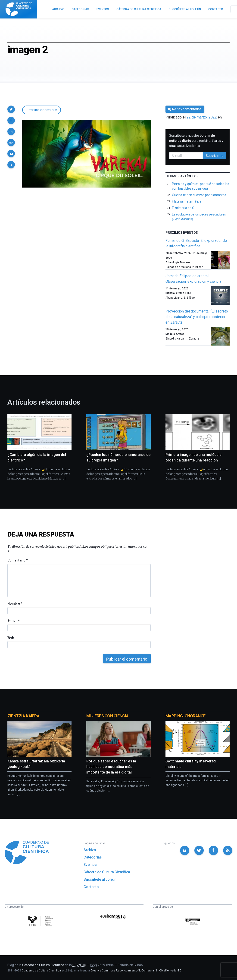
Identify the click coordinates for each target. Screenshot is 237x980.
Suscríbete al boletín (100, 879)
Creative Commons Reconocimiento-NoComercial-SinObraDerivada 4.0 (136, 971)
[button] (11, 109)
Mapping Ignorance (186, 716)
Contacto (91, 887)
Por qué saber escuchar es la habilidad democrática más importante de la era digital (111, 767)
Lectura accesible (42, 110)
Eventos (90, 865)
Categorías (93, 857)
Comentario (17, 560)
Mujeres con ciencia (107, 716)
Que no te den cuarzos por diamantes (199, 195)
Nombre (15, 604)
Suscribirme (215, 156)
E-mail (13, 621)
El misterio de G (183, 208)
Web (11, 637)
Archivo (90, 850)
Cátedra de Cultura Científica (107, 872)
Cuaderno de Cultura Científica (41, 971)
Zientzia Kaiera (23, 716)
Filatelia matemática (187, 201)
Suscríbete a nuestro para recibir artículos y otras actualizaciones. (196, 141)
